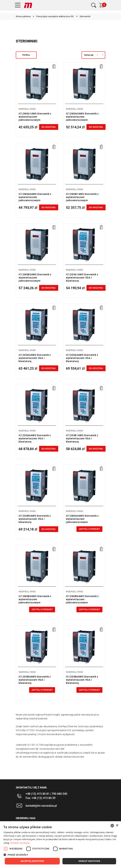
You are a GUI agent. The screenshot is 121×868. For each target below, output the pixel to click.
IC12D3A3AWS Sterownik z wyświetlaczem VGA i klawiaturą (35, 358)
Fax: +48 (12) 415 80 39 (41, 798)
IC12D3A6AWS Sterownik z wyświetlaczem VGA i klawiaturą (35, 438)
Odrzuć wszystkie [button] (89, 861)
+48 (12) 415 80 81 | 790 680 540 (46, 794)
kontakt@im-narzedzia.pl (41, 806)
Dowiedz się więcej (20, 843)
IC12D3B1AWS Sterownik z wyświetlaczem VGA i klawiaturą (82, 438)
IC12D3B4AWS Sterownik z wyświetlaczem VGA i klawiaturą (35, 680)
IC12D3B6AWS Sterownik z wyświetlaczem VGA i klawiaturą (82, 680)
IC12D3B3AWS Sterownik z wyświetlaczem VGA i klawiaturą (35, 519)
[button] (60, 855)
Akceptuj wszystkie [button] (32, 861)
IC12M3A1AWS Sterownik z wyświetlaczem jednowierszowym (35, 117)
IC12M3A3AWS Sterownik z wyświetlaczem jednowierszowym (82, 117)
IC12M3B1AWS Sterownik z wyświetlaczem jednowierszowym (82, 197)
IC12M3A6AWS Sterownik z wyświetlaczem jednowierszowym (35, 197)
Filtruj (26, 55)
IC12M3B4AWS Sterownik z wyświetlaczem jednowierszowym (35, 599)
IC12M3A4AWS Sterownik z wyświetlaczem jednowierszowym (82, 519)
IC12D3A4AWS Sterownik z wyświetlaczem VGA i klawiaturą (82, 358)
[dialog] (60, 845)
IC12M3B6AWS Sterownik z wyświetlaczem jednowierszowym (82, 599)
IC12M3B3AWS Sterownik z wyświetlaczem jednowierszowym (35, 278)
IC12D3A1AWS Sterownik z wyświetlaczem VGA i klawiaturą (82, 278)
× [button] (117, 826)
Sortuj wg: (89, 55)
